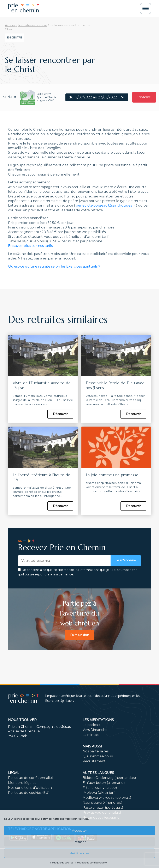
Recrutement (94, 761)
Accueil (10, 25)
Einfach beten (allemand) (104, 782)
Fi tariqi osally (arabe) (100, 787)
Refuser (80, 842)
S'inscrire (144, 97)
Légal (14, 772)
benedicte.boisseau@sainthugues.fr (105, 205)
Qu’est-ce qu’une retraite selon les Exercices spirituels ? (54, 266)
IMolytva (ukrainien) (99, 792)
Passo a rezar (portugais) (103, 807)
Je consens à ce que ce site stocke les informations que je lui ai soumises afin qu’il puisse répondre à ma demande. (78, 572)
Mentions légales (22, 782)
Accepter (79, 830)
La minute (91, 734)
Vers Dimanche (95, 729)
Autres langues (98, 772)
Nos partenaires (96, 751)
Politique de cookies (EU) (29, 792)
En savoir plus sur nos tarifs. (31, 246)
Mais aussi (92, 746)
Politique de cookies (62, 863)
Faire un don (80, 635)
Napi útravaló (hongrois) (102, 802)
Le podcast (92, 724)
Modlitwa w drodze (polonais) (107, 797)
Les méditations (98, 719)
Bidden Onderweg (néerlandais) (109, 777)
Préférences (79, 853)
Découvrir (60, 414)
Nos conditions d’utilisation (30, 787)
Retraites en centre (33, 25)
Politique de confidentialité (91, 863)
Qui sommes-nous (98, 756)
